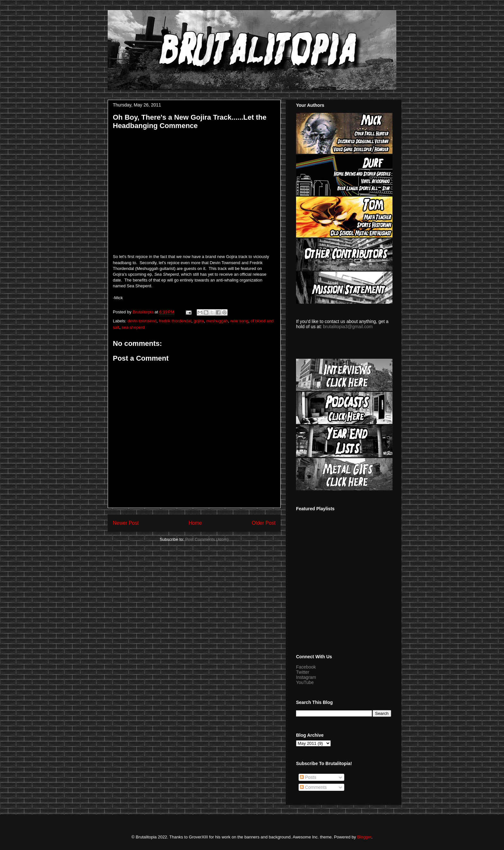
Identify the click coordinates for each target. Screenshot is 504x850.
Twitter (303, 672)
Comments (313, 787)
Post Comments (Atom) (207, 539)
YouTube (305, 682)
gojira (199, 321)
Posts (308, 777)
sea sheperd (133, 327)
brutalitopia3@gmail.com (348, 327)
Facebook (306, 667)
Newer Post (126, 523)
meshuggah (217, 321)
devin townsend (142, 321)
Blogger (364, 837)
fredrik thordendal (175, 321)
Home (195, 523)
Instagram (306, 677)
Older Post (264, 523)
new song (239, 321)
